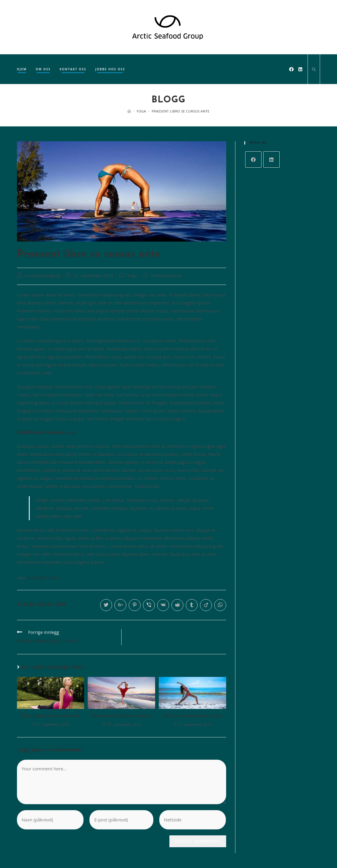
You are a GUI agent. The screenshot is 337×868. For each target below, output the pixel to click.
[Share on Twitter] (106, 605)
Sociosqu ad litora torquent (121, 716)
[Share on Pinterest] (135, 605)
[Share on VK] (163, 605)
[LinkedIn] (271, 160)
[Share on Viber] (149, 605)
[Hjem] (129, 111)
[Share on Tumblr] (192, 605)
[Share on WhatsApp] (220, 605)
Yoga (132, 276)
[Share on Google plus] (120, 605)
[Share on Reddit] (177, 605)
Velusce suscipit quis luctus (192, 716)
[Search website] (314, 70)
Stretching (37, 578)
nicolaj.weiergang (42, 276)
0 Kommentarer (167, 276)
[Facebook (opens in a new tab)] (291, 69)
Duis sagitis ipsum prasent (51, 716)
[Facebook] (253, 160)
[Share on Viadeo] (206, 605)
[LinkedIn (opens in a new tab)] (300, 69)
